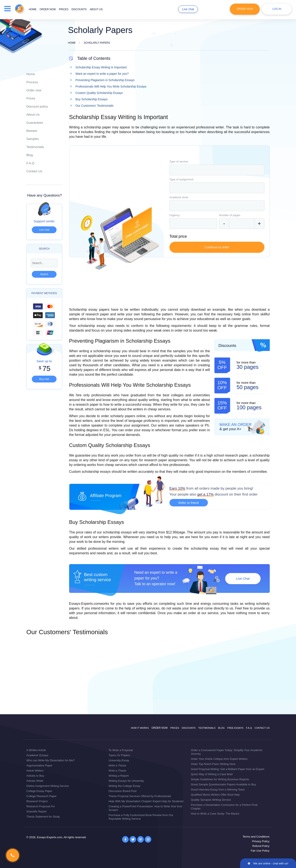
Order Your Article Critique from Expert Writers (219, 759)
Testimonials (35, 147)
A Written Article (36, 750)
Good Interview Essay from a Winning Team (218, 790)
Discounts (79, 9)
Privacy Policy (261, 841)
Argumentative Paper (39, 765)
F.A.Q (31, 163)
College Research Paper (42, 796)
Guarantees (35, 123)
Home (33, 9)
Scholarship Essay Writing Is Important (101, 67)
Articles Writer (35, 781)
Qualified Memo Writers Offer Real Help (215, 795)
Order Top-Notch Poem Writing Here (213, 764)
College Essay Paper (39, 791)
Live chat (188, 9)
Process (32, 82)
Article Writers (35, 771)
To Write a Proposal (121, 750)
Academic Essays (37, 755)
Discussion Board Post (123, 791)
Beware (32, 131)
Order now (48, 9)
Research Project (37, 801)
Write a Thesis (117, 765)
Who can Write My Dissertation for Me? (51, 760)
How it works (140, 728)
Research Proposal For (41, 806)
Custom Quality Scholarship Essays (99, 93)
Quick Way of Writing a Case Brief (212, 774)
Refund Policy (261, 846)
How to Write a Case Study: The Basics (215, 814)
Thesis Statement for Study (43, 817)
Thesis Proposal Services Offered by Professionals (140, 796)
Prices (64, 9)
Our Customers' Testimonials (95, 106)
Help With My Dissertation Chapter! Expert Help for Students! (146, 801)
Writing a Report (119, 776)
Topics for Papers (119, 755)
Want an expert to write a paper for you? (102, 74)
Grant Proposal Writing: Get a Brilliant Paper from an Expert (227, 769)
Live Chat (243, 578)
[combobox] (217, 170)
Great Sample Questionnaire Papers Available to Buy (223, 784)
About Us (33, 114)
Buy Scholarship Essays (92, 99)
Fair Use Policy (260, 851)
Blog (30, 155)
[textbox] (217, 170)
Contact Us (34, 171)
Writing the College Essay (125, 786)
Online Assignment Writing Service (48, 786)
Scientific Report (37, 811)
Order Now (245, 9)
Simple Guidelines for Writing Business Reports (220, 779)
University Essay (119, 760)
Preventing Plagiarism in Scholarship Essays (105, 80)
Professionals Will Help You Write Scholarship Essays (111, 86)
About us (96, 9)
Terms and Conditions (256, 837)
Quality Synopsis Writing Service (211, 800)
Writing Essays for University (126, 781)
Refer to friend (189, 503)
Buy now (44, 379)
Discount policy (37, 106)
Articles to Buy (35, 776)
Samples (33, 139)
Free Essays (235, 728)
